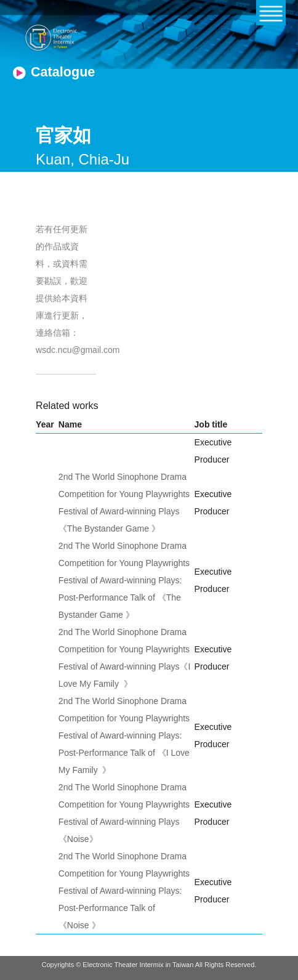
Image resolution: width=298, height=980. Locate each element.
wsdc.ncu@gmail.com (78, 350)
